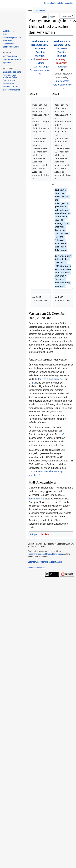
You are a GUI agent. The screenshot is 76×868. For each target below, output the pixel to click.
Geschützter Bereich (12, 59)
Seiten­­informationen (12, 90)
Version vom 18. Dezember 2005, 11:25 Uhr (40, 45)
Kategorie (34, 534)
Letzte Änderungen (11, 47)
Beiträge (40, 63)
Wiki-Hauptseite (10, 31)
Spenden (7, 63)
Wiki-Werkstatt (9, 41)
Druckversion (9, 84)
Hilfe (5, 34)
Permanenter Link (11, 87)
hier (60, 434)
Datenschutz (33, 562)
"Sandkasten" (9, 44)
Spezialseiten (9, 80)
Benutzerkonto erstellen (54, 3)
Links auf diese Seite (12, 72)
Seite (30, 10)
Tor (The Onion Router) (49, 379)
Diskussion (44, 59)
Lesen (41, 17)
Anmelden (70, 3)
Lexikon (45, 534)
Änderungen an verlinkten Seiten (10, 76)
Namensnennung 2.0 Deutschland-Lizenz (46, 554)
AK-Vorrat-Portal (10, 56)
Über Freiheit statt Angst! (51, 562)
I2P (30, 383)
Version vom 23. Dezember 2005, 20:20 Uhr (62, 45)
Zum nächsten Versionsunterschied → (62, 85)
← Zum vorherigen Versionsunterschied (40, 70)
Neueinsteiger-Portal (12, 38)
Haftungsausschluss (36, 568)
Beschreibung (35, 499)
